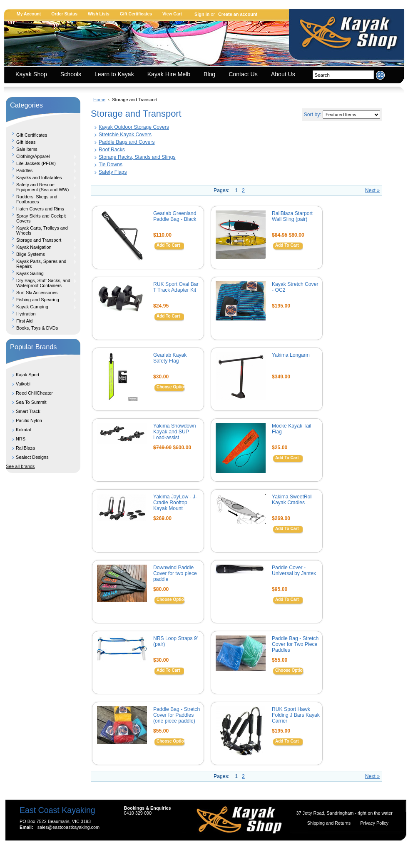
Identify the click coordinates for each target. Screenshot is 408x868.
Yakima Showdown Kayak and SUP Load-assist (174, 432)
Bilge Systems (41, 254)
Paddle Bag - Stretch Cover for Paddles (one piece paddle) (177, 715)
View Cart (172, 14)
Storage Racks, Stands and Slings (137, 157)
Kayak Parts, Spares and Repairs (41, 264)
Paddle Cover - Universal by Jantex (294, 570)
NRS (21, 439)
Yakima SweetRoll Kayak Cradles (292, 500)
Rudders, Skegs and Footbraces (41, 199)
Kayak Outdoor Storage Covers (134, 127)
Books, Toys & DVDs (37, 328)
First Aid (24, 321)
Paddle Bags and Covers (127, 142)
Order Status (64, 14)
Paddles (41, 170)
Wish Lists (99, 14)
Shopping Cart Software (189, 852)
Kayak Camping (41, 307)
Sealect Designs (32, 457)
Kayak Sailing (41, 273)
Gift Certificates (136, 14)
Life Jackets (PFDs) (41, 163)
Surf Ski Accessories (41, 293)
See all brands (20, 466)
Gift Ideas (26, 142)
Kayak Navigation (41, 247)
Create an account (238, 14)
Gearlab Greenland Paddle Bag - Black (175, 216)
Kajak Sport (27, 375)
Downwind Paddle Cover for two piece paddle (175, 573)
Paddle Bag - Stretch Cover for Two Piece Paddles (295, 644)
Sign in (202, 14)
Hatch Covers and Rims (41, 209)
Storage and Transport (41, 240)
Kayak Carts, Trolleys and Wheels (42, 230)
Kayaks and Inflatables (41, 178)
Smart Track (28, 411)
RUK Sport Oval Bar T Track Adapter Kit (176, 287)
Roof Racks (112, 150)
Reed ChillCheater (34, 393)
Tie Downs (111, 165)
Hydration (26, 314)
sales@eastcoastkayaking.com (68, 827)
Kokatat (24, 430)
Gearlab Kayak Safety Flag (170, 358)
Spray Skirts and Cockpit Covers (41, 218)
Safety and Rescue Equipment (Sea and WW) (41, 187)
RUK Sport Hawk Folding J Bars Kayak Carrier (296, 715)
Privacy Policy (374, 823)
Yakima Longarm (291, 355)
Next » (372, 190)
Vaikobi (23, 384)
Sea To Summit (31, 402)
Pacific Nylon (29, 420)
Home (99, 100)
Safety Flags (113, 172)
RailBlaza (25, 448)
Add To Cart (168, 245)
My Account (29, 14)
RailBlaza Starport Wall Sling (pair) (292, 216)
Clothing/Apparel (41, 156)
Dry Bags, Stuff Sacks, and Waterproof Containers (41, 283)
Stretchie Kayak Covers (125, 135)
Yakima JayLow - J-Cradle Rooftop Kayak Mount (175, 503)
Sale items (27, 149)
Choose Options (173, 387)
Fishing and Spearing (41, 300)
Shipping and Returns (330, 823)
